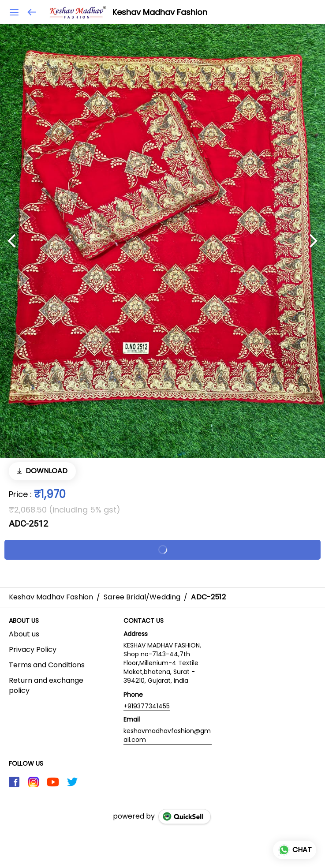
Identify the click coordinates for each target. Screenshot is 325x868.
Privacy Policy (33, 650)
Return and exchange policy (46, 686)
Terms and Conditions (47, 665)
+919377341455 (147, 706)
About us (24, 634)
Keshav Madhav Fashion (160, 12)
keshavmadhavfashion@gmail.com (167, 735)
